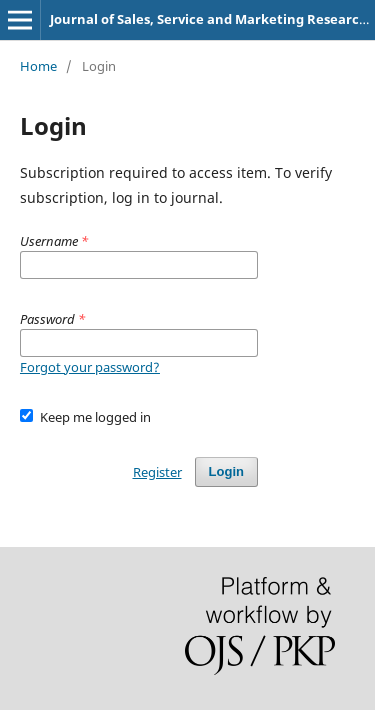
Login (226, 471)
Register (157, 472)
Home (38, 66)
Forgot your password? (90, 367)
